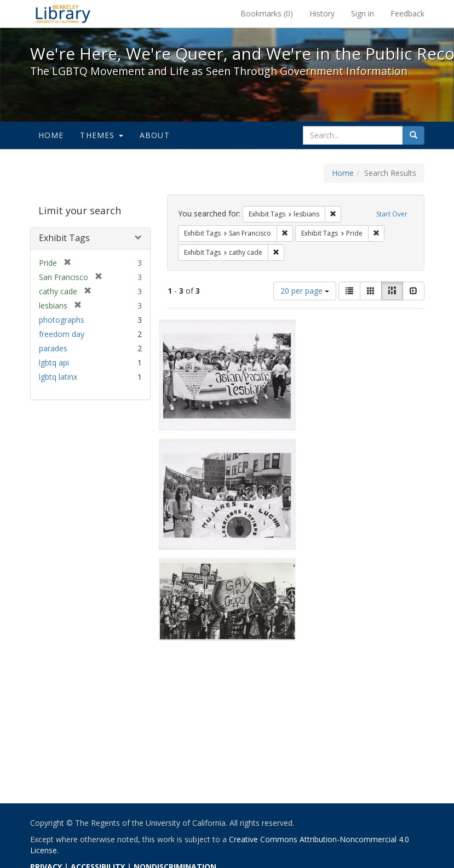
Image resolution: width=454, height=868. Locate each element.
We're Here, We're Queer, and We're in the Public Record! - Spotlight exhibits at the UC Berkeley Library (63, 14)
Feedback (407, 13)
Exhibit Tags (64, 238)
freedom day (62, 334)
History (322, 13)
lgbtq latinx (58, 377)
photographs (62, 320)
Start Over (392, 214)
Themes (101, 135)
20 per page (305, 291)
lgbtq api (54, 362)
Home (51, 135)
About (155, 135)
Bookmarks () (267, 13)
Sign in (363, 13)
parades (53, 348)
